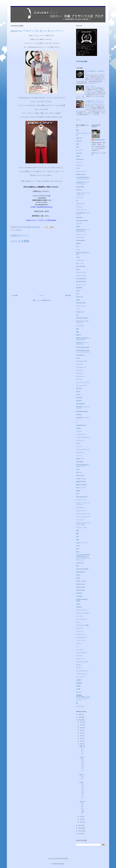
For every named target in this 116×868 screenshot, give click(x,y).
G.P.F (78, 469)
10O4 (78, 291)
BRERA (79, 335)
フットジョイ (80, 520)
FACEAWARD (80, 240)
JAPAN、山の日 (81, 581)
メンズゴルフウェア (82, 671)
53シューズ (80, 263)
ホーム (42, 295)
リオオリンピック (82, 674)
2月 (81, 819)
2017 (80, 825)
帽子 (78, 534)
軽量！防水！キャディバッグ (82, 750)
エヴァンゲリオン (82, 610)
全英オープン (80, 459)
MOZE (78, 300)
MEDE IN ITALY (81, 482)
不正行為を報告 (82, 61)
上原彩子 (79, 680)
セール (78, 443)
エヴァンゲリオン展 (82, 613)
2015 (80, 831)
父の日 (78, 395)
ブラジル (79, 656)
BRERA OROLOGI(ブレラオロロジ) (83, 339)
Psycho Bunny (81, 587)
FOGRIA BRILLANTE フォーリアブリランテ (83, 351)
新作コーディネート (82, 777)
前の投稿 (68, 295)
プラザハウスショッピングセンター (83, 194)
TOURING (79, 596)
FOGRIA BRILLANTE (83, 347)
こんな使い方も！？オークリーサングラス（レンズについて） (95, 102)
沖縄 (78, 144)
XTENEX (79, 607)
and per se (19, 230)
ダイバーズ (80, 628)
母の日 (78, 392)
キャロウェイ (80, 508)
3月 (81, 817)
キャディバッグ (81, 234)
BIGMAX (79, 401)
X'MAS (78, 604)
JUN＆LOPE (80, 476)
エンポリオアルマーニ (83, 437)
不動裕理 (79, 683)
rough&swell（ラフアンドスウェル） (83, 183)
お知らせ (79, 138)
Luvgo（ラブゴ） (81, 479)
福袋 (78, 332)
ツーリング (80, 631)
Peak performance (82, 497)
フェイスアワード (82, 653)
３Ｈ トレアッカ (81, 210)
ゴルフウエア (80, 237)
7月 (81, 736)
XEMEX (79, 428)
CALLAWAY (80, 462)
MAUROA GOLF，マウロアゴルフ (83, 231)
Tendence (79, 190)
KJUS (78, 257)
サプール (79, 379)
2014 (80, 834)
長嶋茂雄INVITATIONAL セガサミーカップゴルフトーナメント (83, 698)
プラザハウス (80, 260)
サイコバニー (80, 376)
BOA (78, 552)
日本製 (78, 689)
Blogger (62, 864)
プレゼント (80, 207)
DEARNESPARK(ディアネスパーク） (83, 466)
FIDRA (78, 227)
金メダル (79, 692)
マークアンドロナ (82, 528)
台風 (78, 531)
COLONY (79, 153)
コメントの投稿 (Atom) (43, 300)
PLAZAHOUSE (81, 303)
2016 (80, 828)
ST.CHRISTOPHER (82, 221)
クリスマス (80, 373)
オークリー (80, 165)
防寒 (78, 540)
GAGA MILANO (81, 279)
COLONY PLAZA (99, 140)
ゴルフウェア (80, 204)
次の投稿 (15, 295)
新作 (78, 147)
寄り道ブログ (80, 312)
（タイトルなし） (90, 86)
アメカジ (79, 431)
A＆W (78, 546)
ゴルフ (78, 168)
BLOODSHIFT (81, 404)
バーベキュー (80, 650)
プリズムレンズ (81, 367)
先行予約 (79, 389)
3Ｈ (77, 201)
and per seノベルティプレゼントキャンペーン (82, 765)
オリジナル (80, 616)
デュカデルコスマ (82, 637)
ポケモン (79, 665)
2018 (80, 720)
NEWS (78, 491)
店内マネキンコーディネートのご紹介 (82, 807)
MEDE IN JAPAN (81, 485)
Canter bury (80, 563)
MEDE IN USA (81, 584)
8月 (81, 733)
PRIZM (78, 244)
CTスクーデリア (81, 171)
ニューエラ (80, 364)
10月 (82, 728)
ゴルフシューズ (81, 276)
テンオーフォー (81, 634)
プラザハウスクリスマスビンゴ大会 (83, 524)
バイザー (79, 643)
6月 (81, 738)
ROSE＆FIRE (80, 590)
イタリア (79, 224)
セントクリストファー (83, 382)
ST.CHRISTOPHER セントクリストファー (83, 178)
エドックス (80, 198)
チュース (79, 447)
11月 (82, 725)
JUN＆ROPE (80, 187)
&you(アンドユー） (82, 543)
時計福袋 (79, 288)
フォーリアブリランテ (83, 450)
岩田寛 (78, 686)
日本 (78, 537)
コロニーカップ (81, 511)
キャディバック (81, 285)
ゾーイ (78, 309)
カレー (78, 622)
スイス (78, 250)
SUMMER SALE (81, 425)
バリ (78, 647)
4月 (81, 744)
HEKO (78, 578)
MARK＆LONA (81, 174)
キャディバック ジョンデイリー (83, 504)
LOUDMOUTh (80, 355)
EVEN (78, 575)
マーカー (79, 668)
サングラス (80, 150)
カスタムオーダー (82, 361)
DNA (78, 566)
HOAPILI (79, 415)
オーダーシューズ (82, 500)
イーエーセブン (81, 434)
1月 (81, 822)
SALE (78, 358)
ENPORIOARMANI (82, 411)
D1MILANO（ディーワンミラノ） (82, 344)
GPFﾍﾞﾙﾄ (79, 472)
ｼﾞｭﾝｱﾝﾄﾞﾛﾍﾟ (80, 706)
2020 (80, 714)
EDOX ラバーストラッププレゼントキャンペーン (82, 791)
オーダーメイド (81, 272)
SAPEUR (79, 593)
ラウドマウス (80, 453)
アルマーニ (80, 370)
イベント (79, 162)
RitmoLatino (80, 159)
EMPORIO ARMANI (82, 318)
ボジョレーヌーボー (82, 662)
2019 (80, 717)
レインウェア (80, 677)
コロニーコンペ (81, 306)
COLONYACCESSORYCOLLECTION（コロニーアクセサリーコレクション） (83, 557)
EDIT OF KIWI (81, 266)
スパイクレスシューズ (83, 514)
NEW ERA (79, 218)
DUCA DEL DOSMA (82, 569)
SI (77, 422)
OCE (78, 494)
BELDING (79, 398)
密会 (78, 329)
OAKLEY (79, 141)
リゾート (79, 456)
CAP (78, 315)
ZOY (78, 247)
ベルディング (80, 659)
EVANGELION (81, 572)
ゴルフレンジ (80, 440)
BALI (78, 549)
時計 (78, 130)
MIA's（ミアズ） (81, 488)
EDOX (78, 156)
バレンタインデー (82, 386)
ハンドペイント (81, 641)
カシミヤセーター (82, 619)
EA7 (77, 294)
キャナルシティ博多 (82, 625)
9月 (81, 730)
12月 (82, 722)
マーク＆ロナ (80, 326)
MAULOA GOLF (81, 282)
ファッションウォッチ (83, 517)
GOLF (78, 269)
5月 (81, 741)
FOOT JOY (80, 297)
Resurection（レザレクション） (83, 322)
